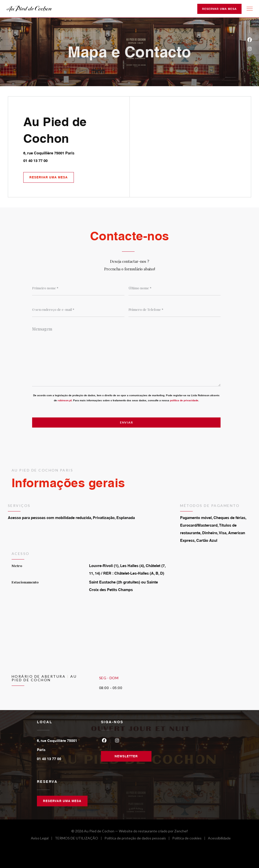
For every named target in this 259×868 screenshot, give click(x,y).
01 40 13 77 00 (35, 161)
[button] (250, 9)
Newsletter (126, 756)
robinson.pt (65, 400)
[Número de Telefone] (175, 309)
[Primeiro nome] (78, 288)
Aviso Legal (43, 839)
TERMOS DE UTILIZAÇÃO (80, 839)
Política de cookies (190, 839)
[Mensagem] (126, 355)
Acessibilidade (219, 839)
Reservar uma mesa (219, 9)
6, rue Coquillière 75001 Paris (71, 152)
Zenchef (181, 831)
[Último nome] (175, 288)
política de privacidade (184, 400)
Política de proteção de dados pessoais (138, 839)
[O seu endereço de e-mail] (78, 309)
